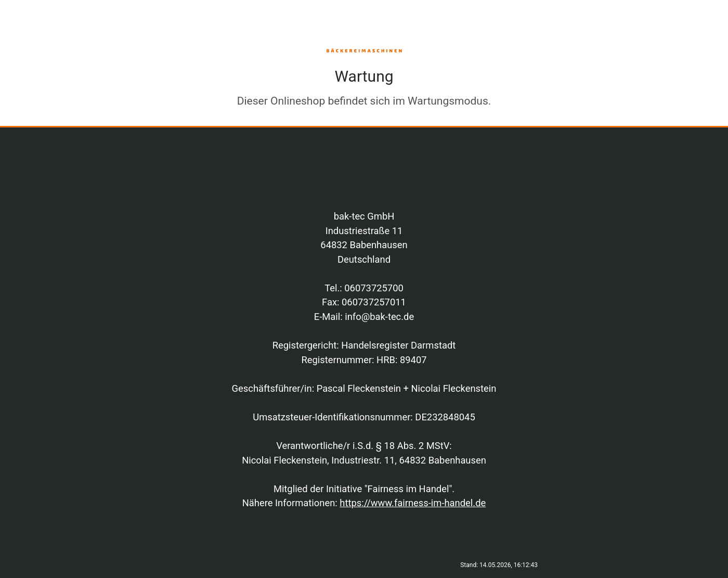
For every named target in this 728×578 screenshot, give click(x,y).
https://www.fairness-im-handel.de (413, 503)
